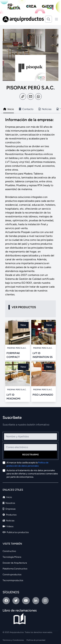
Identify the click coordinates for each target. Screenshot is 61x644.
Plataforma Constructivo (15, 569)
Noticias (9, 521)
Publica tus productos (16, 532)
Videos (8, 526)
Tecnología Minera (12, 557)
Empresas (9, 509)
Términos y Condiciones (13, 640)
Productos (10, 515)
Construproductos (12, 575)
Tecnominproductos (13, 580)
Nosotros (9, 503)
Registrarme (30, 455)
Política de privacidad (36, 640)
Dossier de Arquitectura (15, 563)
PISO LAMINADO (43, 395)
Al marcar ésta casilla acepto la (27, 464)
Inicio (7, 497)
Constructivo (9, 551)
